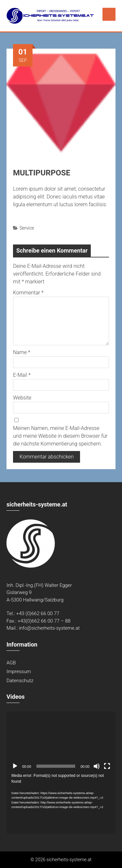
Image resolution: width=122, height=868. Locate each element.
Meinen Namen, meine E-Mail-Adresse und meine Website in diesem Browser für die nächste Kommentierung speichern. (60, 436)
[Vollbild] (107, 766)
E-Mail (22, 375)
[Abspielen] (15, 766)
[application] (61, 742)
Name (22, 352)
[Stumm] (97, 766)
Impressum (19, 672)
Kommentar (28, 293)
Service (27, 228)
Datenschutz (20, 681)
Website (22, 398)
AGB (11, 663)
